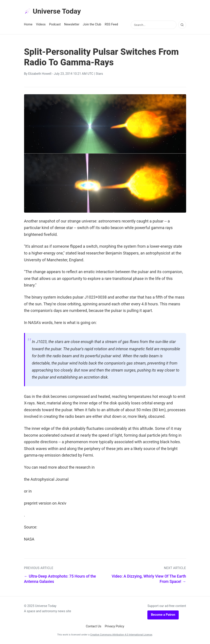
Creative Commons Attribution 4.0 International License (121, 635)
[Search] (182, 25)
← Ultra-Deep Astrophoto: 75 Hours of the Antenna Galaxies (60, 579)
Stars (99, 74)
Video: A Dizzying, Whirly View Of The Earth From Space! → (149, 579)
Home (28, 24)
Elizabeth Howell (40, 74)
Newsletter (72, 24)
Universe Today (53, 11)
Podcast (55, 24)
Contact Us (94, 626)
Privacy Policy (115, 626)
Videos (41, 24)
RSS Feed (111, 24)
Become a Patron (163, 615)
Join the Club (92, 24)
